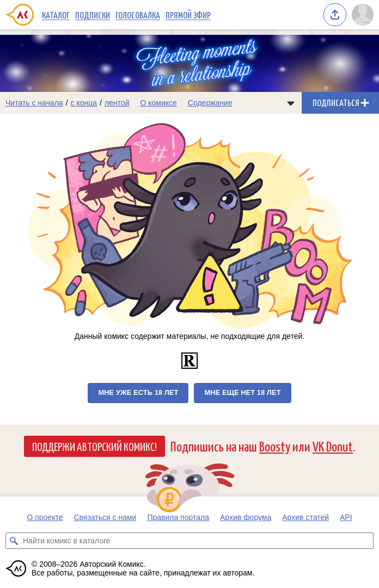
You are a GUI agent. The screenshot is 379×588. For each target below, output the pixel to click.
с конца (84, 103)
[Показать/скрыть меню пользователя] (363, 15)
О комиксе (158, 103)
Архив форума (246, 517)
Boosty (275, 446)
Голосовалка (138, 15)
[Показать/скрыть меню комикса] (291, 103)
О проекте (45, 517)
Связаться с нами (105, 517)
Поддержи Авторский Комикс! (94, 446)
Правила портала (178, 517)
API (346, 517)
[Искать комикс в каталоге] (14, 541)
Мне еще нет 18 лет (242, 392)
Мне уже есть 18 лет (138, 392)
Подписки (93, 15)
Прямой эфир (188, 15)
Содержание (210, 103)
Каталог (56, 15)
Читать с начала (34, 103)
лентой (117, 103)
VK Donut (333, 446)
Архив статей (305, 517)
